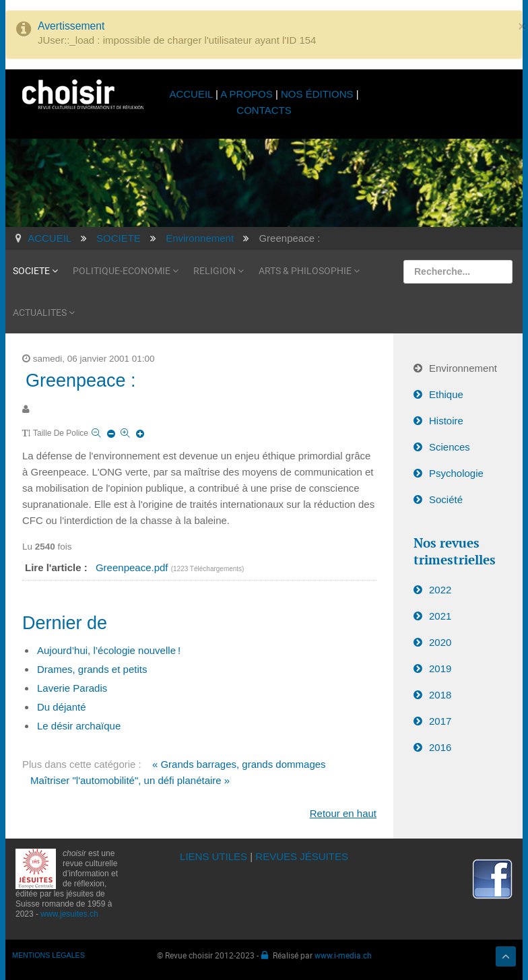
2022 (440, 590)
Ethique (446, 394)
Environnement (463, 368)
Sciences (450, 447)
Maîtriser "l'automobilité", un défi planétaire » (130, 780)
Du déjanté (62, 707)
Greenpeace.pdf (133, 567)
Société (446, 499)
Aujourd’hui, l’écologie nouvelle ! (109, 650)
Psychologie (456, 473)
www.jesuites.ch (69, 914)
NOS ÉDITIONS (317, 94)
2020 (440, 642)
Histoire (446, 421)
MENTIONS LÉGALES (48, 955)
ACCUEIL (192, 94)
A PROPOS (246, 94)
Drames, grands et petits (92, 669)
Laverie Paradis (72, 688)
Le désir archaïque (79, 726)
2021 (440, 616)
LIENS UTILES (213, 856)
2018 (440, 695)
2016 (440, 747)
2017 (440, 721)
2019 (440, 668)
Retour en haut (343, 813)
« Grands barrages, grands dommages (239, 764)
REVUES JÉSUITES (302, 856)
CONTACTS (264, 110)
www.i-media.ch (343, 955)
